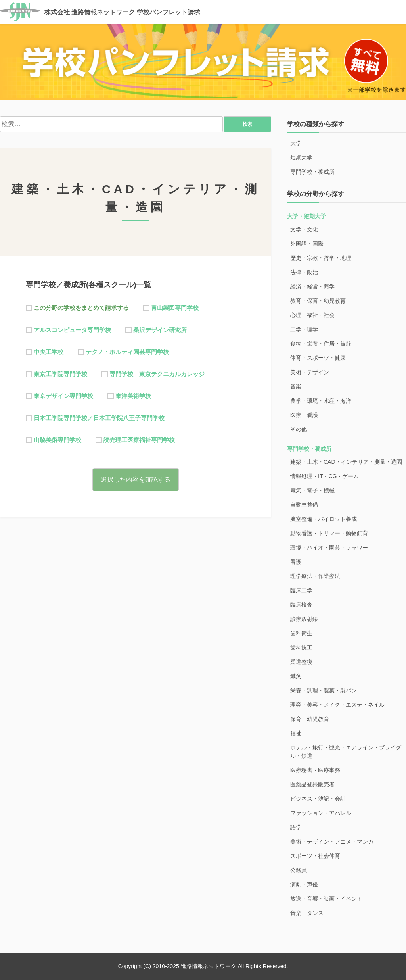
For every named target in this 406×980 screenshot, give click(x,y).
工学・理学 (304, 329)
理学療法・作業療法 (315, 576)
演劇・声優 (304, 884)
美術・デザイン (310, 372)
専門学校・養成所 (312, 172)
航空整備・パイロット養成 (324, 519)
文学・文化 (304, 229)
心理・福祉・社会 (312, 315)
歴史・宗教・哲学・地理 (321, 258)
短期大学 (301, 158)
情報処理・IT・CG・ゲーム (325, 476)
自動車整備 (304, 505)
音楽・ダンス (307, 913)
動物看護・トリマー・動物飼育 (329, 533)
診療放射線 (304, 619)
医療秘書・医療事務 (315, 770)
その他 (299, 429)
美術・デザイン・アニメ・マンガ (332, 842)
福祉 (296, 733)
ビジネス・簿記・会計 (318, 799)
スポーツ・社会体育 (315, 856)
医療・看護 (304, 415)
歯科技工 (301, 648)
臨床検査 (301, 605)
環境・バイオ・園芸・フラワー (329, 548)
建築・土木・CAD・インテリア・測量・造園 (346, 462)
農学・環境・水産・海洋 (321, 401)
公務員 (299, 870)
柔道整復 (301, 662)
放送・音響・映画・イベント (326, 899)
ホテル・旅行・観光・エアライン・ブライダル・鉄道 (346, 752)
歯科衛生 (301, 633)
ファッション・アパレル (321, 813)
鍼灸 (296, 676)
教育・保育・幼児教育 (318, 301)
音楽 (296, 386)
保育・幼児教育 (310, 719)
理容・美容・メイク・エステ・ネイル (337, 705)
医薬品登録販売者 (312, 784)
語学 (296, 827)
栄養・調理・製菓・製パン (324, 690)
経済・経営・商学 (312, 286)
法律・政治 (304, 272)
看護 (296, 562)
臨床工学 (301, 590)
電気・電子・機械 (312, 490)
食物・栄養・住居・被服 (321, 344)
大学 (296, 143)
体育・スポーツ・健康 (318, 358)
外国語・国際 (307, 244)
